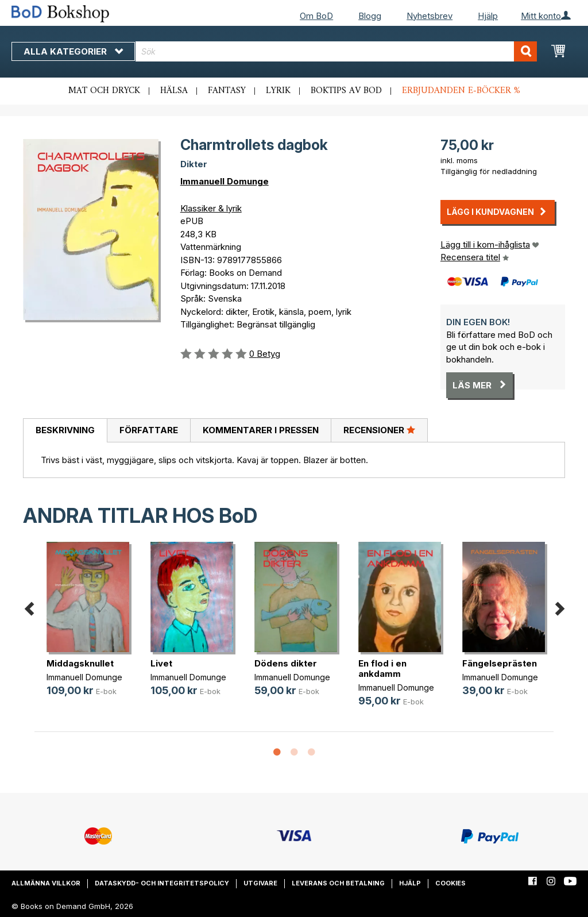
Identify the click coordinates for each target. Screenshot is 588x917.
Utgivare (260, 883)
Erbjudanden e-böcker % (461, 91)
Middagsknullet (80, 663)
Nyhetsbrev (430, 16)
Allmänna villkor (46, 883)
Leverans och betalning (338, 883)
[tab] (65, 431)
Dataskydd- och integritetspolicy (162, 883)
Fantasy (227, 91)
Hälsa (174, 91)
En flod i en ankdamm (382, 669)
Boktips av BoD (346, 91)
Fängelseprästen (500, 663)
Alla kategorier (73, 51)
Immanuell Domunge (225, 181)
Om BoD (316, 16)
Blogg (370, 16)
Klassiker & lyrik (211, 208)
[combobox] (336, 51)
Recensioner (379, 430)
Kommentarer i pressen (261, 430)
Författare (149, 430)
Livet (161, 663)
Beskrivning (65, 430)
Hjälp (488, 16)
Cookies (450, 883)
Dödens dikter (286, 663)
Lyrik (278, 91)
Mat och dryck (104, 91)
